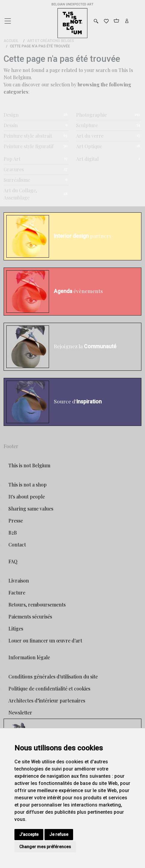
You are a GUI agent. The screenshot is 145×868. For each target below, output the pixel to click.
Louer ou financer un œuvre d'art (45, 641)
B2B (13, 533)
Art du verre (90, 136)
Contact (17, 545)
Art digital (87, 159)
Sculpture (87, 125)
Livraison (19, 581)
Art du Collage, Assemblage (20, 194)
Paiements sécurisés (30, 617)
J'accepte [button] (29, 834)
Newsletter (20, 712)
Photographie (91, 115)
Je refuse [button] (59, 834)
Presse (16, 521)
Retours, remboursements (37, 605)
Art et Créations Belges (51, 41)
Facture (17, 593)
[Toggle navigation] (7, 19)
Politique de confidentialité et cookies (49, 688)
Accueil (11, 41)
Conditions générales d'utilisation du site (53, 676)
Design (11, 115)
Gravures (14, 169)
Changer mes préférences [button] (45, 847)
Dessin (11, 125)
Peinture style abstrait (28, 136)
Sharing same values (31, 509)
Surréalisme (17, 180)
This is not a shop (28, 485)
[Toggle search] (96, 21)
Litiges (16, 629)
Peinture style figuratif (29, 146)
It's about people (27, 497)
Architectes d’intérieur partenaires (47, 700)
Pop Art (12, 159)
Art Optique (89, 146)
